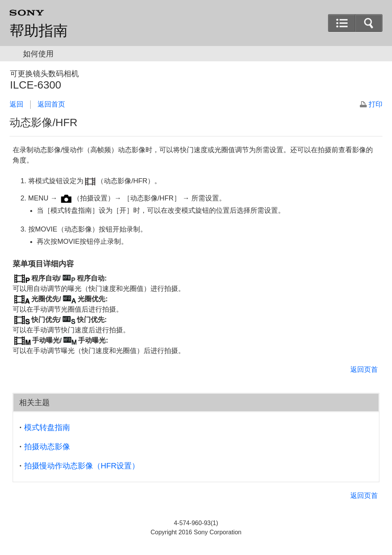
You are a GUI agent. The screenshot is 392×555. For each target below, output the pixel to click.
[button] (369, 23)
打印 (376, 104)
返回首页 (51, 104)
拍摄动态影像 (47, 447)
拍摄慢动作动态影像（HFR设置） (82, 466)
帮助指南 (39, 31)
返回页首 (364, 369)
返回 (16, 104)
